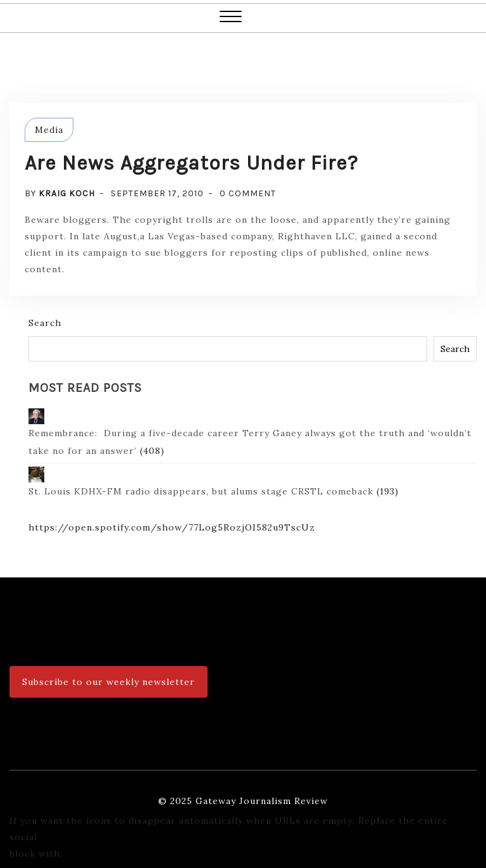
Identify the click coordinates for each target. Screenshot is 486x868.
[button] (231, 18)
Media (49, 130)
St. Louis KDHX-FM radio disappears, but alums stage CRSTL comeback (201, 482)
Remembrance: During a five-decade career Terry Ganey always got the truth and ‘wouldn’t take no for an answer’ (250, 432)
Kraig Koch (67, 193)
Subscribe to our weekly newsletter (109, 682)
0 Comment (248, 193)
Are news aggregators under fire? (191, 163)
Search (45, 323)
